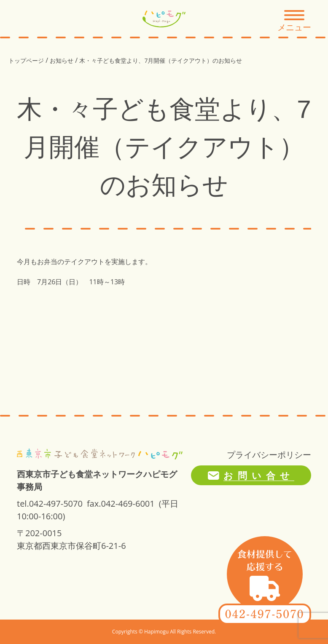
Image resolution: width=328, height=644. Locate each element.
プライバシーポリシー (269, 455)
